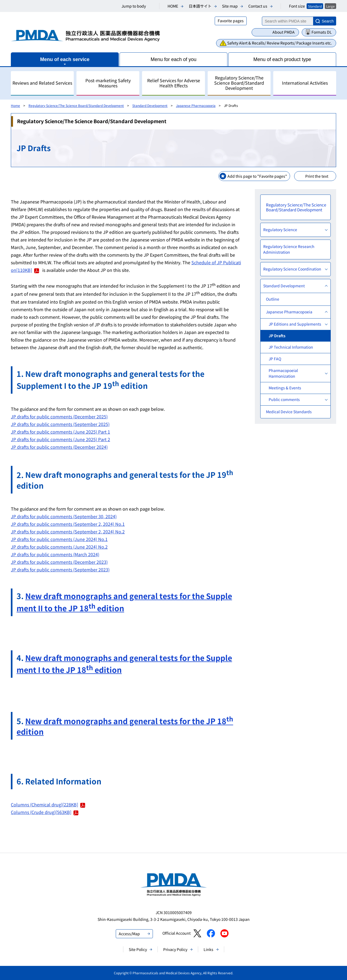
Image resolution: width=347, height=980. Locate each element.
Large (330, 6)
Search (328, 21)
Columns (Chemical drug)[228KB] (48, 804)
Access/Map (129, 934)
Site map (230, 6)
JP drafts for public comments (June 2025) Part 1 (60, 432)
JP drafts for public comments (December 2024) (59, 447)
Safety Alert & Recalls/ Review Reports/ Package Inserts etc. (279, 43)
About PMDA (284, 32)
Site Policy (138, 949)
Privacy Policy (175, 949)
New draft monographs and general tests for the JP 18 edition (125, 726)
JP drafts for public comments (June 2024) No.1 (59, 539)
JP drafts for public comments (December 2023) (59, 562)
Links (208, 949)
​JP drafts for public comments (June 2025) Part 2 (60, 439)
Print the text (317, 176)
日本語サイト (200, 6)
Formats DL (322, 32)
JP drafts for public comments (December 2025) (59, 416)
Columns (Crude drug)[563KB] (45, 812)
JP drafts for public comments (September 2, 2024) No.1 (68, 524)
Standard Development (150, 105)
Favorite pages (231, 21)
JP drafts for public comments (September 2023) (60, 569)
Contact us (258, 6)
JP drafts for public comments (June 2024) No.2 (59, 547)
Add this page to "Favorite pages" (257, 176)
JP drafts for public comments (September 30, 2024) (64, 516)
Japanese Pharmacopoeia (196, 105)
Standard (315, 6)
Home (15, 105)
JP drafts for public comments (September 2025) (60, 424)
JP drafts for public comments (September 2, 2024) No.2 (68, 532)
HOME (173, 6)
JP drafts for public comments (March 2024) (55, 554)
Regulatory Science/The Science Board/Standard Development (76, 105)
